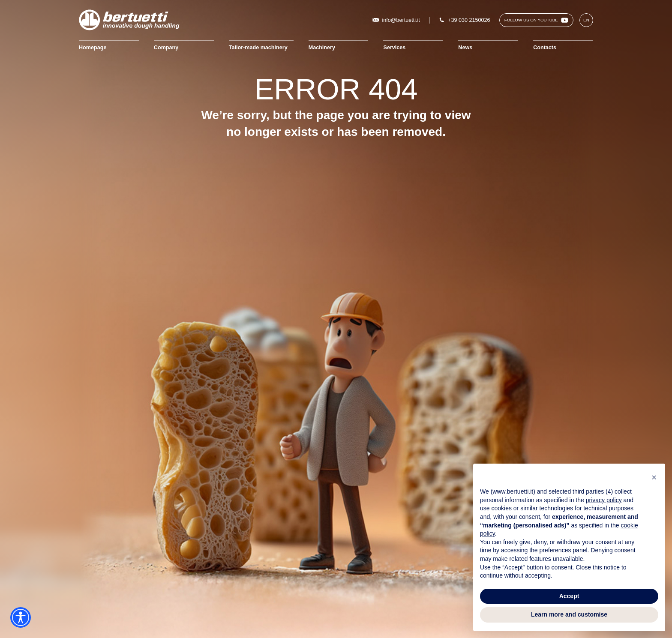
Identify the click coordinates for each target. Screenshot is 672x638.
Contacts (545, 48)
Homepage (93, 48)
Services (394, 48)
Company (166, 48)
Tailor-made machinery (258, 48)
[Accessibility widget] (21, 617)
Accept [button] (569, 596)
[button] (654, 477)
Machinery (322, 48)
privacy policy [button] (604, 500)
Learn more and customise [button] (569, 614)
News (465, 48)
